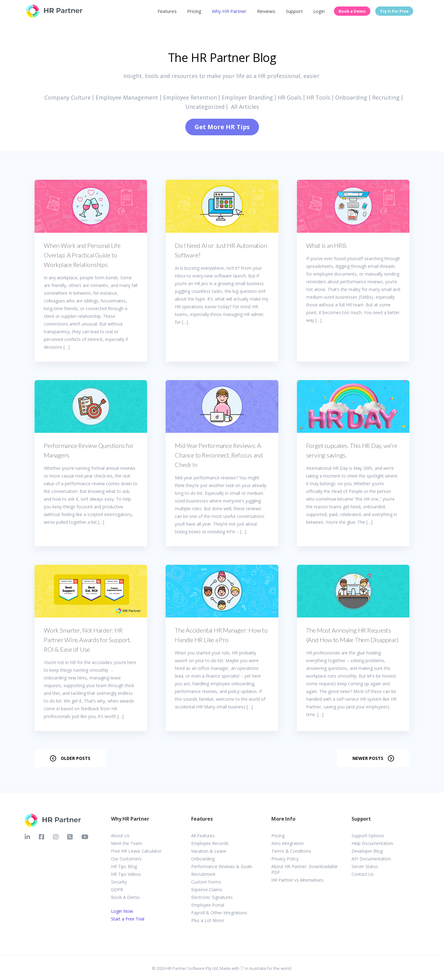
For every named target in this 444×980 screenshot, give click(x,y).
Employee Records (210, 843)
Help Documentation (372, 843)
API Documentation (371, 859)
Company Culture (68, 97)
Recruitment (203, 874)
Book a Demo (352, 11)
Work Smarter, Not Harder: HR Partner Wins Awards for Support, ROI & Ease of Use (87, 640)
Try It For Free (394, 11)
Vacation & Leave (209, 851)
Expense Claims (207, 890)
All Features (203, 836)
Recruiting (386, 97)
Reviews (266, 11)
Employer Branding (247, 97)
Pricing (194, 11)
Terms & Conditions (291, 851)
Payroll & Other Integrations (219, 913)
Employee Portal (208, 905)
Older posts (76, 758)
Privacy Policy (285, 859)
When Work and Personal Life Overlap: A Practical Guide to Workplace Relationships (82, 255)
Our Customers (126, 859)
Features (167, 11)
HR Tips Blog (124, 866)
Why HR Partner (229, 11)
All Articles (245, 107)
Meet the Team (127, 843)
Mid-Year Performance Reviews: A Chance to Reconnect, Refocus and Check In (219, 455)
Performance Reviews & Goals (222, 866)
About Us (120, 836)
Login (319, 11)
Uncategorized (205, 107)
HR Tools (318, 97)
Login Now (122, 911)
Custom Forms (206, 882)
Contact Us (363, 874)
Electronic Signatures (212, 897)
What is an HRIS (327, 245)
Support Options (368, 836)
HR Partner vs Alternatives (297, 880)
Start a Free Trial (128, 919)
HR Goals (290, 97)
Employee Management (127, 97)
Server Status (365, 866)
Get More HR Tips (222, 127)
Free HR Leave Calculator (136, 851)
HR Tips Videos (126, 874)
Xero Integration (288, 843)
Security (119, 882)
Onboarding (351, 97)
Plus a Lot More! (208, 920)
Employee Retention (190, 97)
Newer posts (368, 758)
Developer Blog (367, 851)
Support (294, 11)
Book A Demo (125, 897)
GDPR (117, 890)
